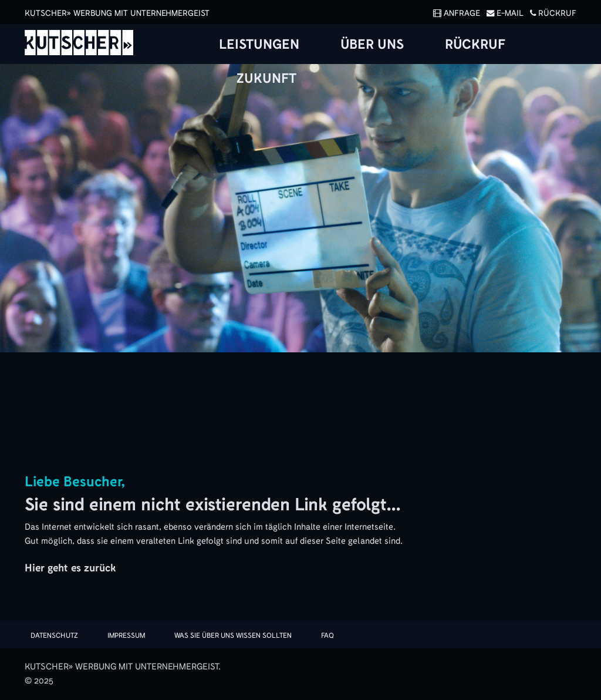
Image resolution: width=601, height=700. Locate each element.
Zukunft (266, 79)
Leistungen (259, 45)
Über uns (372, 45)
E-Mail (503, 13)
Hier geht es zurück (70, 568)
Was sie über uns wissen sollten (233, 635)
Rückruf (551, 13)
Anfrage (455, 13)
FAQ (327, 635)
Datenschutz (54, 635)
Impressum (126, 635)
